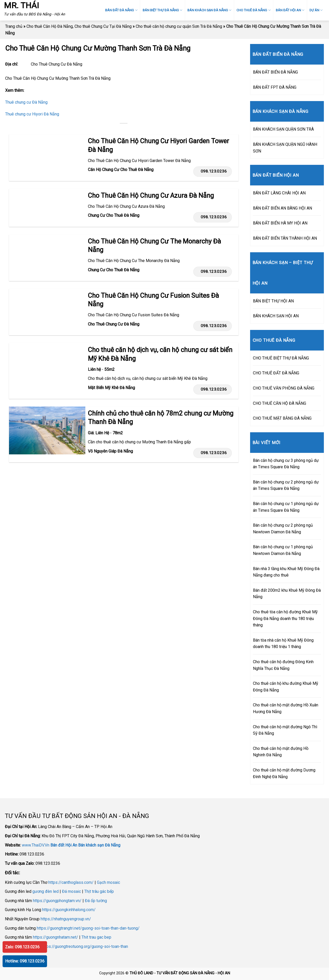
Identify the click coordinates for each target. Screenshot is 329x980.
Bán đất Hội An (64, 845)
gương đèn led (45, 891)
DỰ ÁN (316, 10)
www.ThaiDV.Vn (36, 845)
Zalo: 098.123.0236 (22, 947)
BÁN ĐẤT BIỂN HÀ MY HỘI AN (280, 223)
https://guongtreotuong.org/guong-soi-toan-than (85, 946)
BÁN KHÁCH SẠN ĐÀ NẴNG (209, 10)
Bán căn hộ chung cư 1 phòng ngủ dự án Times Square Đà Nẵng (286, 507)
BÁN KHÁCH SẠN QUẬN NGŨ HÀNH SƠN (285, 148)
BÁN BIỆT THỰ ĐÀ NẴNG (162, 10)
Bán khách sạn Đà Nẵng (99, 845)
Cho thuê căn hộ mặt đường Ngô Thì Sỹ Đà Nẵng (285, 730)
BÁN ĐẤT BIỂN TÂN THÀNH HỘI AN (285, 238)
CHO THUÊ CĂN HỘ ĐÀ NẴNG (280, 403)
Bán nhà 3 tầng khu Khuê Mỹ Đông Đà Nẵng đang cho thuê (286, 572)
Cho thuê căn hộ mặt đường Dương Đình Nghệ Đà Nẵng (284, 773)
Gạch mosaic (108, 882)
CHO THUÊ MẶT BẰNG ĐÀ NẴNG (282, 418)
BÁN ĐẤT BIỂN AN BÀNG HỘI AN (282, 208)
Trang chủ (14, 26)
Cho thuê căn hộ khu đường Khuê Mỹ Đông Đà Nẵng (286, 687)
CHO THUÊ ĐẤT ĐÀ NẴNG (276, 373)
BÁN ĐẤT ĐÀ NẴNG (121, 10)
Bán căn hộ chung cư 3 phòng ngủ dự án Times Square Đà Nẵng (286, 464)
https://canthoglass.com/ (71, 882)
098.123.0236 (212, 171)
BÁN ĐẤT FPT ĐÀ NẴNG (275, 87)
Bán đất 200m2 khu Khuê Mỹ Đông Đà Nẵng (287, 594)
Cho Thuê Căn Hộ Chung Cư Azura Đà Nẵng (151, 195)
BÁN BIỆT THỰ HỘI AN (273, 301)
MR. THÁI (21, 5)
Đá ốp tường (96, 901)
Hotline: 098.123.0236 (25, 961)
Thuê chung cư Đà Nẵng (26, 102)
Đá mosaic (71, 891)
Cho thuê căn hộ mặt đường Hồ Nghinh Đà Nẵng (281, 752)
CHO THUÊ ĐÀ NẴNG (253, 10)
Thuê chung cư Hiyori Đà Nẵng (32, 114)
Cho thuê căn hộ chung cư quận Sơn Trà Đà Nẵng (179, 26)
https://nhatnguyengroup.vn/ (66, 919)
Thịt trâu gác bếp (99, 891)
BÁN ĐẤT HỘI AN (290, 10)
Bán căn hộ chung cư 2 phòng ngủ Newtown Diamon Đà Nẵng (283, 529)
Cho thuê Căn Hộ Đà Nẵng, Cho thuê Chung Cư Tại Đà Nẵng (79, 26)
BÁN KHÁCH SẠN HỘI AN (276, 316)
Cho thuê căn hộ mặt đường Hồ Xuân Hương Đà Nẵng (286, 708)
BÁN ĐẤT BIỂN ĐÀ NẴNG (275, 72)
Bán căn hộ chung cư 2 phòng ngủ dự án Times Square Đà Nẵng (286, 485)
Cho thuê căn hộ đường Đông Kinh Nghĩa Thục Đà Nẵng (283, 665)
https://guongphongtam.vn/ (57, 901)
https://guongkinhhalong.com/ (69, 910)
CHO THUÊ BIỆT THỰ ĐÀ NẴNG (281, 358)
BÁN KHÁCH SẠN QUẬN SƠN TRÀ (283, 129)
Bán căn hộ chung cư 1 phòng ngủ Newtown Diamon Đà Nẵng (283, 550)
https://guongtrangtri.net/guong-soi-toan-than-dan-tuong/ (88, 928)
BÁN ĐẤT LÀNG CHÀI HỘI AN (279, 193)
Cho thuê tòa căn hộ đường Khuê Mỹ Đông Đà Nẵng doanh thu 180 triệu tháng (285, 618)
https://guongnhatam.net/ (56, 937)
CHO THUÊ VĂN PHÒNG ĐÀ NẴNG (284, 388)
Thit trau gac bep (96, 937)
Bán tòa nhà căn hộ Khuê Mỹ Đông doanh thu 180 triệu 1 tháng (283, 644)
